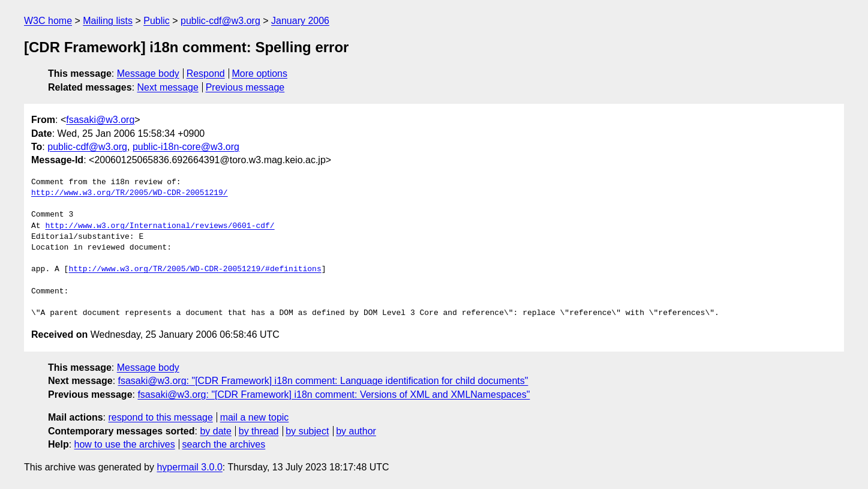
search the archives (224, 444)
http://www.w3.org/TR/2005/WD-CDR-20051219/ (130, 193)
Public (157, 21)
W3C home (48, 21)
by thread (259, 431)
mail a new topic (255, 417)
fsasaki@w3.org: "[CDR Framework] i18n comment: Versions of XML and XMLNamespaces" (334, 394)
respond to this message (160, 417)
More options (260, 73)
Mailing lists (108, 21)
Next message (168, 87)
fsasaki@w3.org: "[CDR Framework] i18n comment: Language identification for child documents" (323, 381)
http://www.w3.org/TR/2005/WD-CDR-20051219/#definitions (195, 269)
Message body (148, 73)
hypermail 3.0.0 (189, 467)
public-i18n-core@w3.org (186, 147)
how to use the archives (125, 444)
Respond (206, 73)
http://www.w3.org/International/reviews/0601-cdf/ (160, 226)
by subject (307, 431)
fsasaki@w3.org (100, 120)
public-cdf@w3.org (220, 21)
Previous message (245, 87)
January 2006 (300, 21)
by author (356, 431)
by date (215, 431)
